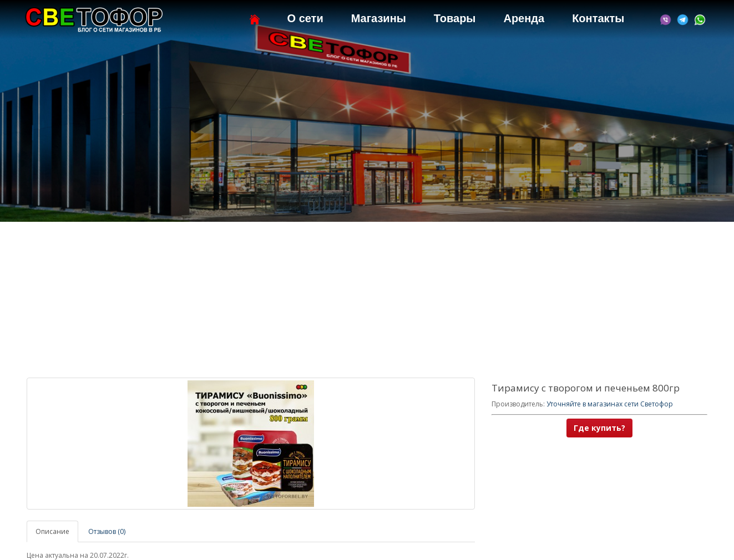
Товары (455, 18)
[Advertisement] (367, 300)
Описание (52, 531)
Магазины (379, 18)
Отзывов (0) (107, 531)
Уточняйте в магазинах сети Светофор (610, 404)
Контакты (598, 18)
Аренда (524, 18)
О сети (305, 18)
